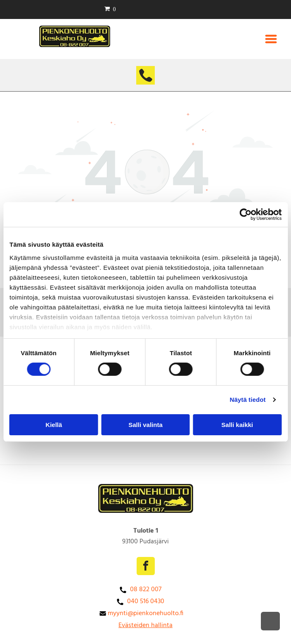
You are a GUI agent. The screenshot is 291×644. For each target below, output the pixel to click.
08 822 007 (146, 590)
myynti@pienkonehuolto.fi (145, 613)
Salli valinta (145, 424)
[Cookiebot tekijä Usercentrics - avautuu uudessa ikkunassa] (245, 215)
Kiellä (54, 424)
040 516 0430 (146, 602)
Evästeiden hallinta (145, 625)
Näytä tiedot (248, 400)
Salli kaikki (237, 424)
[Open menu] (271, 39)
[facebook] (146, 567)
